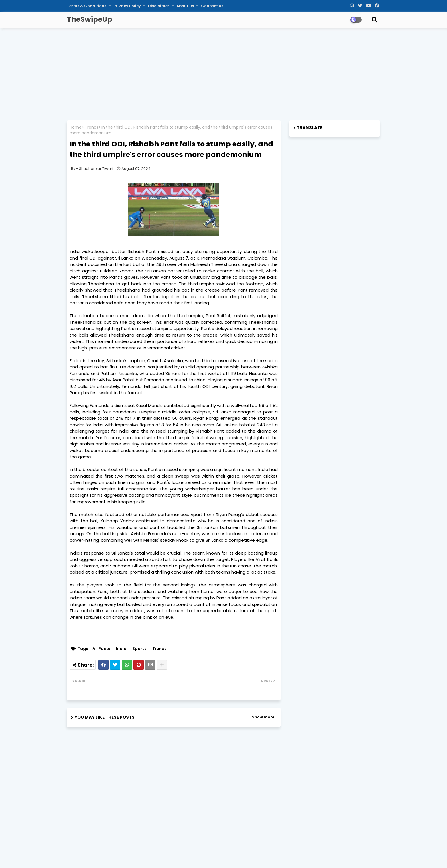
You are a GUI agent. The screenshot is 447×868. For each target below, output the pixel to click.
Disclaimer (159, 6)
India (121, 649)
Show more (263, 717)
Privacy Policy (128, 6)
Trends (92, 127)
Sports (139, 649)
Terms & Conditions (87, 6)
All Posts (101, 649)
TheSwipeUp (90, 19)
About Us (186, 6)
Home (76, 127)
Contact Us (212, 6)
